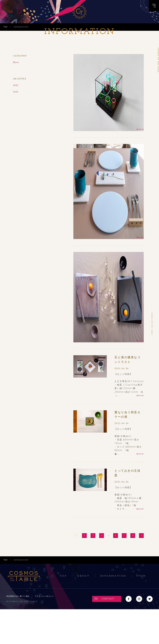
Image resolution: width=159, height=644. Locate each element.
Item (141, 576)
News (16, 62)
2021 (16, 92)
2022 (16, 85)
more (140, 129)
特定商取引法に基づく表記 (18, 596)
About (84, 576)
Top (63, 576)
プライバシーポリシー (44, 596)
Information (113, 576)
